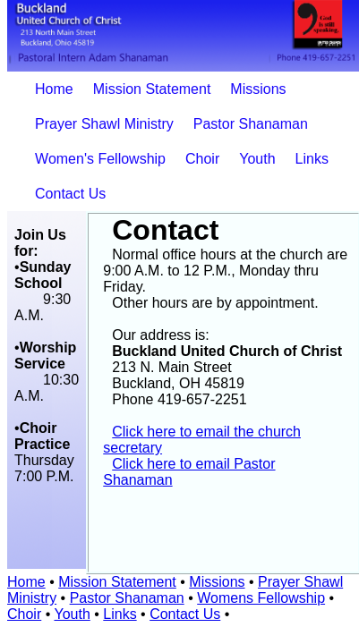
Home (54, 89)
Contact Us (70, 194)
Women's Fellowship (100, 159)
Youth (257, 159)
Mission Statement (152, 89)
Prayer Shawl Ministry (104, 124)
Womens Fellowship (261, 598)
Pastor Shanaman (251, 124)
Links (312, 159)
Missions (258, 89)
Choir (202, 159)
